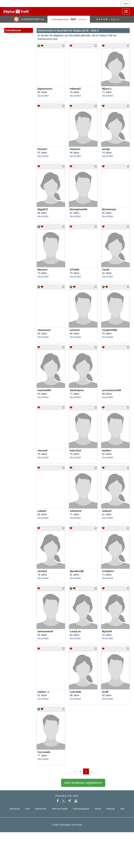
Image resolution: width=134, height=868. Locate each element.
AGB (27, 809)
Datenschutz (41, 809)
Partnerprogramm (81, 809)
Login (125, 3)
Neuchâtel (43, 96)
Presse (98, 809)
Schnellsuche (19, 31)
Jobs (122, 809)
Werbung (110, 809)
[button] (27, 34)
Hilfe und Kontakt (60, 809)
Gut (73, 19)
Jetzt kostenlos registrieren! (83, 783)
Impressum (15, 809)
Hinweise (82, 19)
